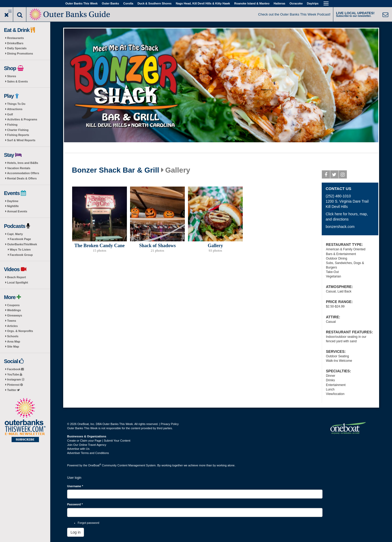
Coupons (13, 305)
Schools (13, 336)
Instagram (16, 379)
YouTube (15, 374)
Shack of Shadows (157, 246)
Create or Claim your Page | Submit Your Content (99, 441)
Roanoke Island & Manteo (252, 3)
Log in (76, 532)
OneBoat (95, 465)
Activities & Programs (22, 119)
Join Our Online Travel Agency (87, 445)
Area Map (14, 341)
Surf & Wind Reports (21, 140)
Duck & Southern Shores (155, 3)
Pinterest (15, 385)
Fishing (12, 125)
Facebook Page (20, 239)
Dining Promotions (20, 53)
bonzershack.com (340, 227)
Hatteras (280, 3)
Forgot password (88, 523)
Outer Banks (110, 3)
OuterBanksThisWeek (22, 244)
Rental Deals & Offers (22, 178)
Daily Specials (17, 48)
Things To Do (16, 104)
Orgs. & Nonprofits (20, 331)
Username (75, 486)
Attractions (15, 109)
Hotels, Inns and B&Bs (23, 163)
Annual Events (17, 211)
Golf (10, 114)
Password (75, 504)
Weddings (14, 310)
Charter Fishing (18, 130)
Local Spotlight (18, 282)
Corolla (128, 3)
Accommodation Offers (23, 173)
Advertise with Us (78, 449)
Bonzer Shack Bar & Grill (115, 170)
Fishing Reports (18, 135)
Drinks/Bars (15, 43)
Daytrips (313, 3)
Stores (12, 76)
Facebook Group (21, 255)
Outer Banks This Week (81, 3)
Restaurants (16, 38)
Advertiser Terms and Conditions (88, 453)
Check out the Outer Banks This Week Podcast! (294, 14)
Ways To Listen (20, 250)
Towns (12, 321)
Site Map (13, 346)
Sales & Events (18, 81)
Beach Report (17, 277)
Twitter (13, 390)
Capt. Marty (15, 234)
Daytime (13, 201)
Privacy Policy (170, 424)
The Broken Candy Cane (99, 246)
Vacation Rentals (19, 168)
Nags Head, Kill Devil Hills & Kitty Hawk (203, 3)
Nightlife (13, 206)
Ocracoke (296, 3)
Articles (12, 326)
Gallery (215, 246)
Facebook (15, 369)
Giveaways (15, 315)
